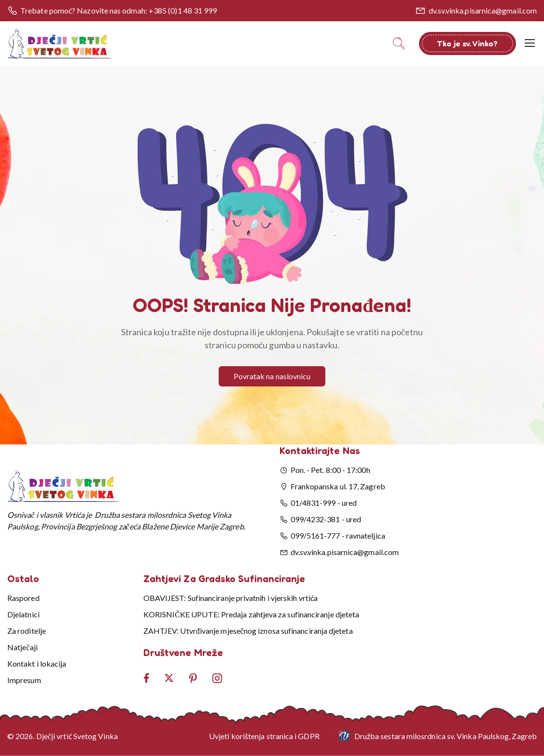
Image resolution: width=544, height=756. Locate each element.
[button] (272, 204)
